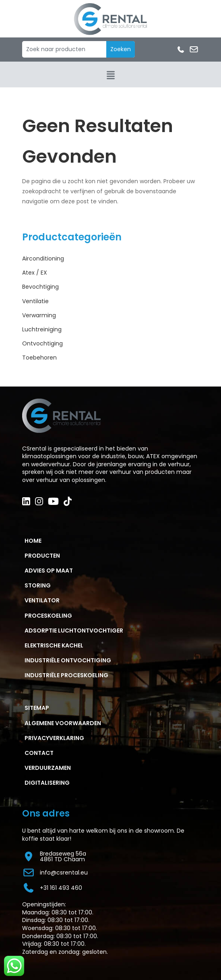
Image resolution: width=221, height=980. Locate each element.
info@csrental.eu (55, 872)
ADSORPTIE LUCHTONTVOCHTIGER (74, 631)
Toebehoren (39, 358)
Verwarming (39, 315)
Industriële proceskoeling (66, 675)
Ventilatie (35, 301)
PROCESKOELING (48, 616)
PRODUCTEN (42, 556)
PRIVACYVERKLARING (54, 738)
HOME (33, 541)
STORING (38, 585)
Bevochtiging (40, 287)
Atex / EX (35, 273)
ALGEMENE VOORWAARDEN (63, 723)
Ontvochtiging (42, 343)
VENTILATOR (42, 600)
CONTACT (39, 753)
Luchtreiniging (42, 329)
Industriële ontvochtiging (68, 660)
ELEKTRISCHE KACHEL (54, 645)
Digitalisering (47, 783)
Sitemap (37, 708)
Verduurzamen (48, 768)
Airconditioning (43, 258)
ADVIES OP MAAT (49, 571)
